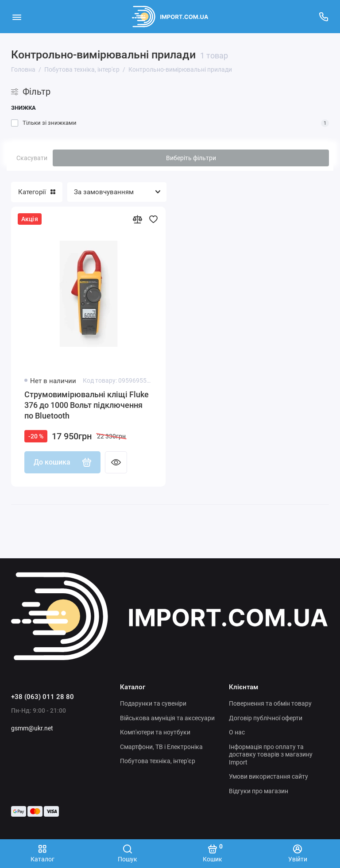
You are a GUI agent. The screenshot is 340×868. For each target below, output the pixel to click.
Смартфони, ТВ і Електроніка (161, 747)
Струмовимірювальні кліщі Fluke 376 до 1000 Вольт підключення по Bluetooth (87, 405)
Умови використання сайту (269, 776)
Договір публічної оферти (266, 718)
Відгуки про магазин (259, 791)
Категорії (37, 192)
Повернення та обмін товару (270, 703)
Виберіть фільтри (191, 158)
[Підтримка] (323, 17)
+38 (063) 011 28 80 (42, 697)
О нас (237, 732)
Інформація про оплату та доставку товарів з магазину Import (271, 755)
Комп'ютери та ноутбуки (155, 732)
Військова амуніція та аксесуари (167, 718)
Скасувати (32, 158)
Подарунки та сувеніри (153, 703)
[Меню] (17, 17)
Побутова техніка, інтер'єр (158, 761)
